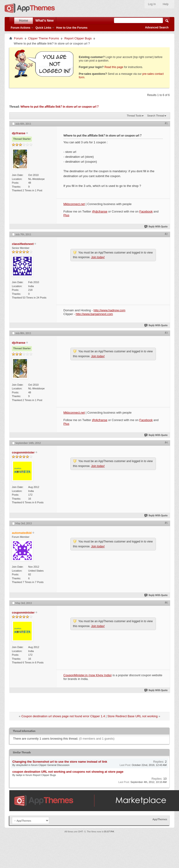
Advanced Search (157, 27)
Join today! (98, 257)
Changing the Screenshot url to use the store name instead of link (60, 762)
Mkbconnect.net (74, 204)
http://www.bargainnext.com (94, 314)
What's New (45, 21)
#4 (166, 443)
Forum (18, 38)
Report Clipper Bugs (78, 38)
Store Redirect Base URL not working (133, 716)
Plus (66, 215)
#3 (166, 333)
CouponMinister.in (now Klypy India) (88, 675)
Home (24, 21)
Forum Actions (21, 28)
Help (166, 4)
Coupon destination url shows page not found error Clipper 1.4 (63, 716)
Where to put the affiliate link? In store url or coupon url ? (60, 107)
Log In (152, 4)
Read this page (114, 67)
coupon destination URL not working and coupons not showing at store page (68, 772)
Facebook (146, 211)
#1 (166, 123)
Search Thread (156, 116)
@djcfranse (100, 211)
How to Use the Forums (72, 28)
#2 (166, 234)
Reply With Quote (156, 227)
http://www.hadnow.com (109, 310)
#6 (166, 603)
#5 (166, 523)
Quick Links (43, 28)
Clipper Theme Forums (44, 38)
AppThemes (160, 819)
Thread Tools (134, 116)
